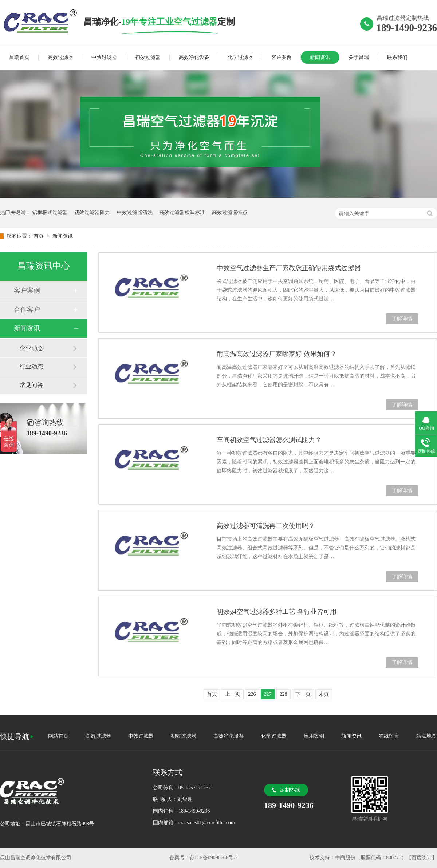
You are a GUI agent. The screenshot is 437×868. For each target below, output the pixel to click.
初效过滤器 (148, 57)
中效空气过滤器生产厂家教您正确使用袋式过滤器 (289, 268)
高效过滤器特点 (230, 212)
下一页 (303, 694)
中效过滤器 (104, 57)
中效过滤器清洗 (135, 212)
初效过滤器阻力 (92, 212)
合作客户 (27, 309)
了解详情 (402, 319)
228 (284, 694)
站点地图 (426, 736)
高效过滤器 (60, 57)
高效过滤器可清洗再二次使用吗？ (266, 526)
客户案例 (282, 57)
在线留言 (389, 736)
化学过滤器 (240, 57)
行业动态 (31, 366)
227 (268, 694)
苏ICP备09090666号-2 (214, 858)
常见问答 (31, 385)
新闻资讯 (320, 57)
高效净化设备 (194, 57)
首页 (39, 236)
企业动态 (31, 348)
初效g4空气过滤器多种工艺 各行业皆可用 (277, 612)
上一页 (233, 694)
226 (252, 694)
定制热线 (290, 790)
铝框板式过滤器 (50, 212)
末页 (324, 694)
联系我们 (397, 57)
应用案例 (314, 736)
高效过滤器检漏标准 (182, 212)
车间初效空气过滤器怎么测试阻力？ (269, 440)
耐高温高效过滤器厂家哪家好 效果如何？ (277, 354)
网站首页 (58, 736)
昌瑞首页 (19, 57)
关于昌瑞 (359, 57)
